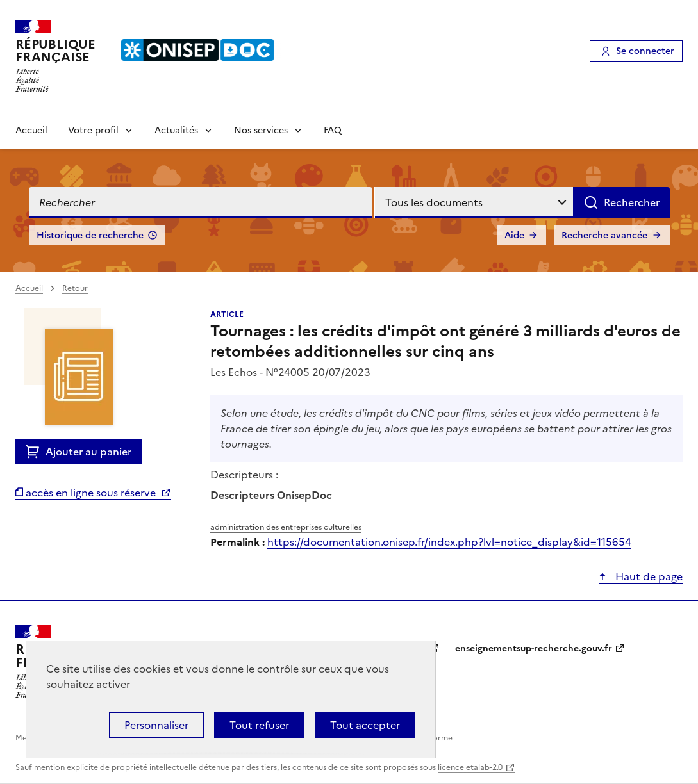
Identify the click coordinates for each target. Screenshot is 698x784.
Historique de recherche (90, 235)
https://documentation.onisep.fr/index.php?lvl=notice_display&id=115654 (449, 542)
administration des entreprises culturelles (286, 527)
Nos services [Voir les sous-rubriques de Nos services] (261, 130)
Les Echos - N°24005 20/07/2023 (290, 372)
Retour (75, 288)
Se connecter (645, 51)
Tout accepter (365, 725)
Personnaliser (156, 725)
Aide (514, 235)
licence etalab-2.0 (470, 767)
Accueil (31, 130)
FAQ (333, 130)
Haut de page (648, 576)
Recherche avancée (604, 235)
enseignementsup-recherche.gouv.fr (534, 649)
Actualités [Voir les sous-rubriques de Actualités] (176, 130)
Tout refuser (259, 725)
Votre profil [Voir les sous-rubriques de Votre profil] (93, 130)
